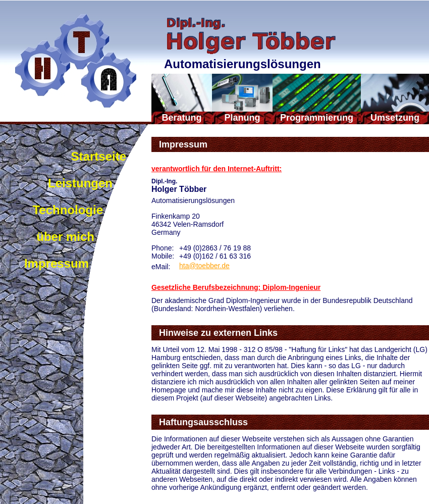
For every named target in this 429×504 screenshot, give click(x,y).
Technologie (68, 210)
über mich (65, 237)
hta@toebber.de (204, 266)
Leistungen (80, 183)
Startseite (99, 156)
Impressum (57, 263)
